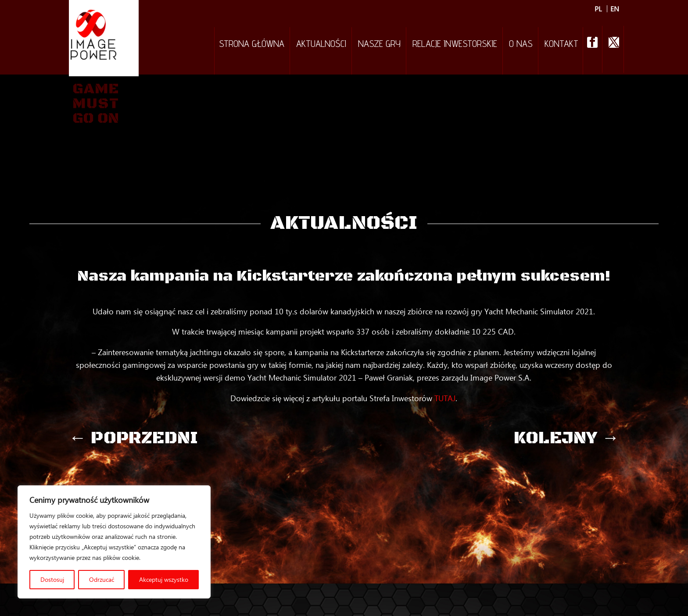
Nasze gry (379, 45)
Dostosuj (52, 579)
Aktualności (321, 45)
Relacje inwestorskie (455, 45)
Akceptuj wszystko (164, 579)
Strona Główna (252, 45)
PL (598, 9)
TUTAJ (445, 398)
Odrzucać (102, 579)
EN (615, 9)
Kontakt (561, 45)
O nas (521, 45)
